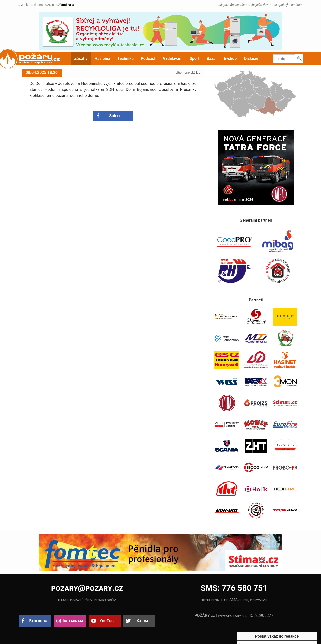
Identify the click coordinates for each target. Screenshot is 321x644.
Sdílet (115, 116)
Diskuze (251, 58)
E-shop (231, 58)
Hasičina (102, 58)
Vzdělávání (173, 58)
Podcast (148, 58)
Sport (195, 58)
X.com (142, 621)
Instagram (73, 621)
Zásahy (81, 58)
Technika (126, 58)
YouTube (108, 621)
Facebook (38, 621)
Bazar (212, 58)
